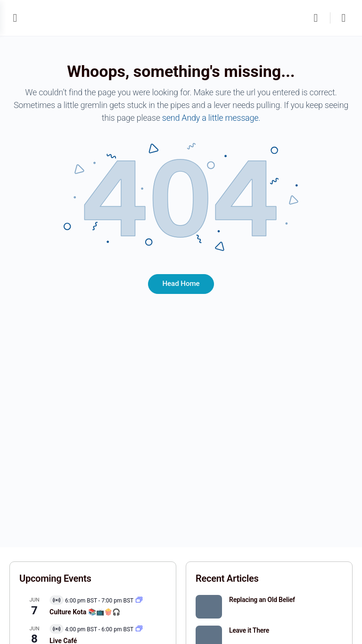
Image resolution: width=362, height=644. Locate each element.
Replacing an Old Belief (262, 600)
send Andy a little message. (211, 118)
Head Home (181, 284)
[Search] (318, 18)
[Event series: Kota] (139, 601)
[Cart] (344, 18)
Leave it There (249, 630)
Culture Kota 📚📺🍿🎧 (85, 612)
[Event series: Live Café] (139, 629)
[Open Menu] (15, 18)
